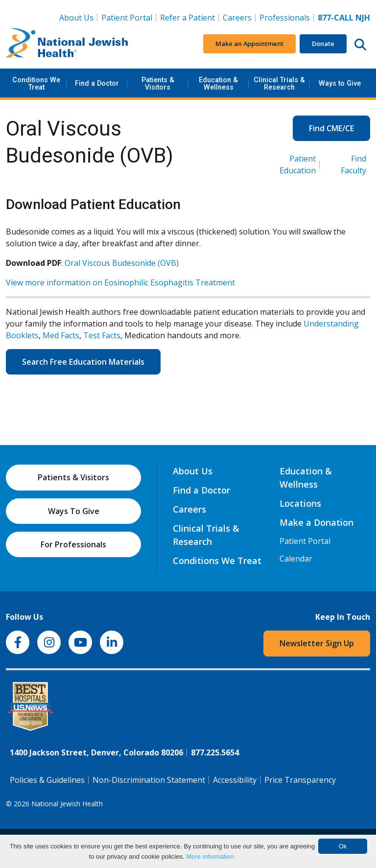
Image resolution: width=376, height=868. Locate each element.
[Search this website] (360, 44)
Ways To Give (74, 511)
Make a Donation (317, 522)
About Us (76, 18)
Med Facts (61, 335)
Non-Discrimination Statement (149, 780)
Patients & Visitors (158, 83)
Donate (323, 44)
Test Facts (102, 335)
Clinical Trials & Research (279, 83)
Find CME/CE (331, 128)
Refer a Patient (188, 18)
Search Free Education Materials (83, 362)
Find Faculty (353, 164)
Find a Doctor (97, 83)
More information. (211, 856)
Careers (239, 17)
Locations (300, 503)
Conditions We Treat (36, 83)
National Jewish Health (67, 804)
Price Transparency (300, 780)
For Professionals (73, 544)
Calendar (296, 559)
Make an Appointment (249, 44)
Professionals (285, 18)
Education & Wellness (218, 83)
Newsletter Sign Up (317, 643)
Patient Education (298, 164)
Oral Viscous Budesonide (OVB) (122, 263)
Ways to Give (340, 83)
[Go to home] (67, 44)
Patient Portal (127, 18)
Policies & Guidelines (47, 780)
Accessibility (235, 780)
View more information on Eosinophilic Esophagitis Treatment (120, 282)
